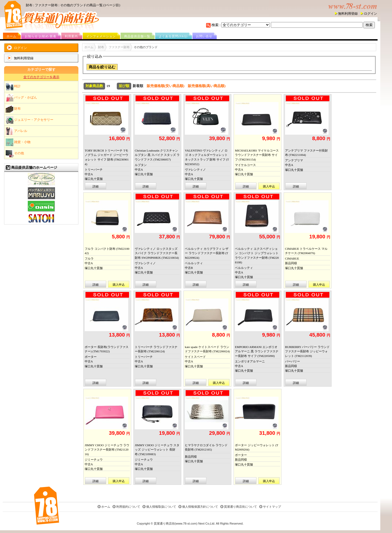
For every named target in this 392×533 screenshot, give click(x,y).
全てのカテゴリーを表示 (41, 77)
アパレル (16, 131)
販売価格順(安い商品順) (166, 86)
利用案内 (71, 36)
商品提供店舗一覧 (137, 36)
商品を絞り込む (102, 67)
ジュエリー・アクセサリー (30, 120)
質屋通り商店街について (241, 507)
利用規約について (128, 507)
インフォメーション (101, 36)
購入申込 (269, 186)
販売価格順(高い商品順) (207, 86)
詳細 (96, 186)
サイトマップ (272, 507)
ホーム (11, 36)
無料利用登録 (348, 14)
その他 (15, 153)
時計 (13, 87)
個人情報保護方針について (200, 507)
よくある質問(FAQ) (173, 36)
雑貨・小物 (18, 142)
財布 (13, 109)
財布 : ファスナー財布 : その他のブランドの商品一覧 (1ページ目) (73, 5)
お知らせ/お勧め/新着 (41, 36)
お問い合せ (204, 36)
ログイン (370, 14)
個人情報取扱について (161, 507)
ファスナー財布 (119, 47)
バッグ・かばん (21, 98)
